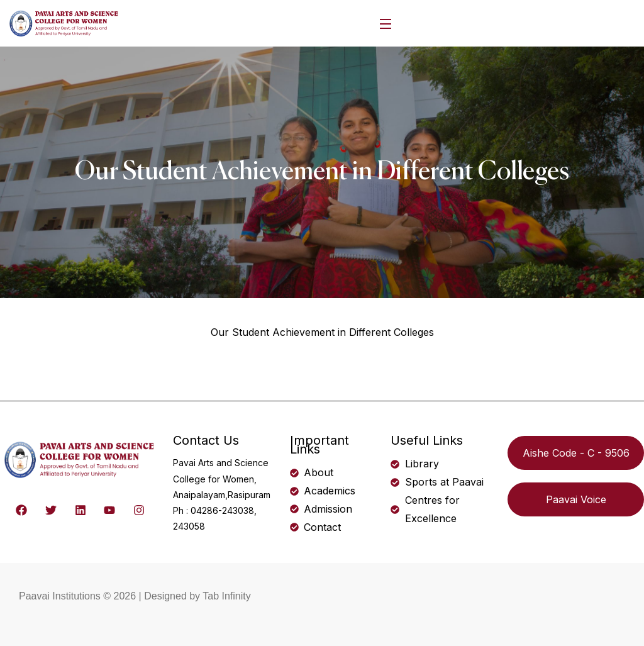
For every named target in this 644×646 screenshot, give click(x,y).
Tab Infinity (226, 596)
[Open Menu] (386, 24)
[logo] (64, 22)
